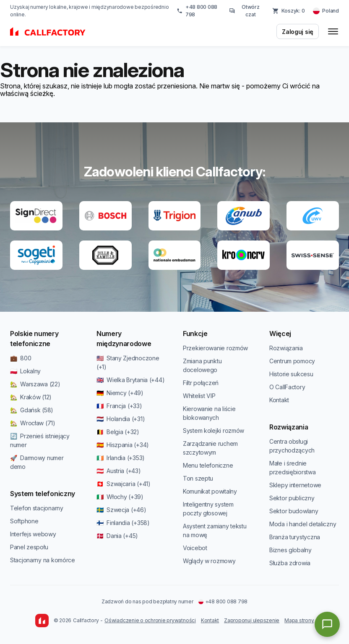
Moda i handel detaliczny (303, 524)
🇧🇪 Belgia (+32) (118, 432)
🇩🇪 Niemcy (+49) (120, 393)
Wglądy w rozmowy (209, 561)
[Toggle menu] (333, 31)
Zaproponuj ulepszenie (252, 620)
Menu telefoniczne (208, 465)
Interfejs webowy (33, 534)
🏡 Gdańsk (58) (32, 410)
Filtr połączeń (201, 383)
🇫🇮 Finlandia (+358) (123, 523)
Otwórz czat (244, 11)
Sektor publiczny (292, 498)
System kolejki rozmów (214, 431)
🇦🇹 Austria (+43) (119, 471)
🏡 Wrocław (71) (33, 423)
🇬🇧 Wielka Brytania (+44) (130, 380)
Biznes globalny (290, 550)
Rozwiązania (286, 348)
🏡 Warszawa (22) (35, 384)
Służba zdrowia (290, 563)
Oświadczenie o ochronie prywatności (150, 620)
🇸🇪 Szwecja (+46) (121, 510)
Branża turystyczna (295, 537)
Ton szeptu (198, 478)
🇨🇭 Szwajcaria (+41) (124, 484)
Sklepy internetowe (295, 485)
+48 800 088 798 (197, 11)
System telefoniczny (43, 494)
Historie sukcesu (291, 374)
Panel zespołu (29, 547)
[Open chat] (327, 624)
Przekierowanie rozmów (215, 348)
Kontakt (279, 400)
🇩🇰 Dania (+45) (117, 536)
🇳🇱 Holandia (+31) (121, 419)
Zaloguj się (298, 32)
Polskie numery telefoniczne (34, 339)
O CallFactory (287, 387)
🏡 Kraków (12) (31, 397)
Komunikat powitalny (210, 491)
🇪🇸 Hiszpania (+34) (123, 445)
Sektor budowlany (294, 511)
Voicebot (195, 548)
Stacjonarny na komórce (43, 560)
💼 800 (21, 358)
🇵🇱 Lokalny (25, 371)
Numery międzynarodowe (124, 339)
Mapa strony (299, 620)
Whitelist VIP (199, 396)
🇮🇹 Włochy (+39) (120, 497)
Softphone (24, 521)
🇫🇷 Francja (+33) (119, 406)
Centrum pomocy (292, 361)
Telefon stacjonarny (37, 508)
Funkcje (195, 334)
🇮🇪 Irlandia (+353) (121, 458)
